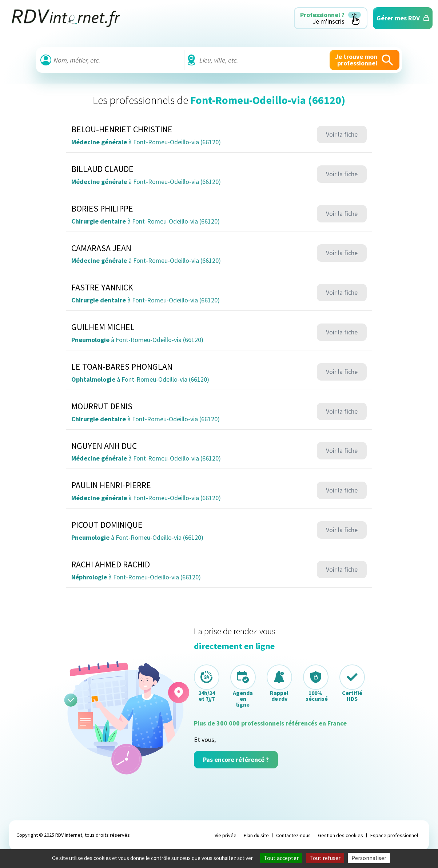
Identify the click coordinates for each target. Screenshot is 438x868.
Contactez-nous (293, 835)
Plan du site (256, 835)
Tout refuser (325, 858)
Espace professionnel (394, 835)
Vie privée (226, 835)
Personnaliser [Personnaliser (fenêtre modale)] (369, 858)
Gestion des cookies (341, 835)
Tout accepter (281, 858)
